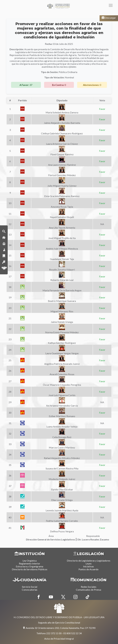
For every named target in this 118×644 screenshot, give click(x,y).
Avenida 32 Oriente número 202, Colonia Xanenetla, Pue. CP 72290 (59, 628)
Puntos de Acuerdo (88, 569)
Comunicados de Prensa (88, 590)
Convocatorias (30, 590)
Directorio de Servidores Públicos (30, 569)
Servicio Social (30, 587)
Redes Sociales (89, 587)
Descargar (109, 18)
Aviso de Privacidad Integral (59, 639)
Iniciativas (88, 566)
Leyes (89, 563)
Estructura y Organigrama (29, 566)
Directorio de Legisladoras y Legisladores (89, 561)
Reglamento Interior (29, 563)
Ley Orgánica (30, 561)
